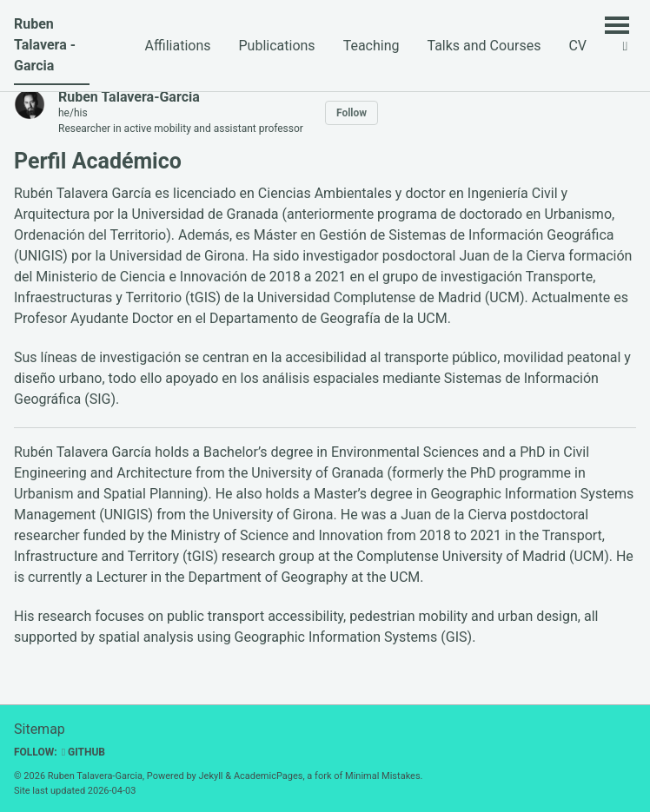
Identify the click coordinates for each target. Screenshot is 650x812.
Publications (277, 46)
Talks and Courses (484, 46)
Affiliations (178, 46)
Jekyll (211, 776)
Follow (352, 113)
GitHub (83, 752)
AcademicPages (269, 776)
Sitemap (40, 729)
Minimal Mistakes (383, 776)
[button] (625, 46)
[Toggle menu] (617, 24)
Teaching (371, 46)
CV (577, 46)
